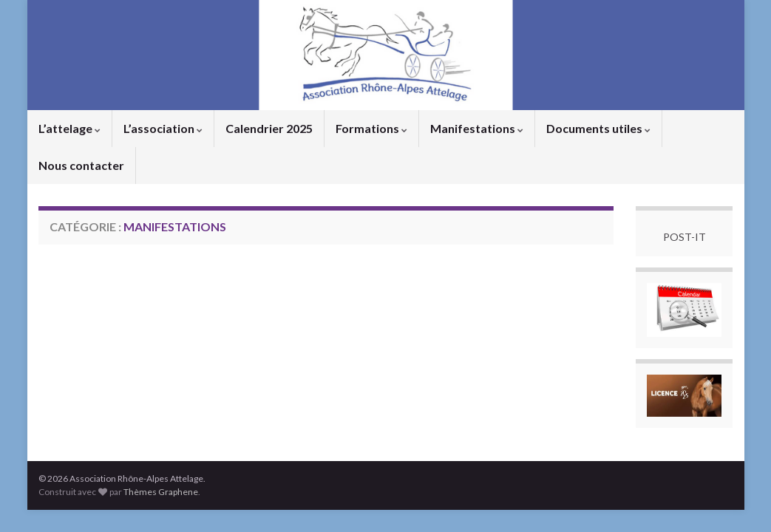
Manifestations (477, 128)
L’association (163, 128)
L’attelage (69, 128)
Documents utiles (598, 128)
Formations (371, 128)
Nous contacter (81, 165)
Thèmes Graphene (161, 492)
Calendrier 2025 (269, 128)
